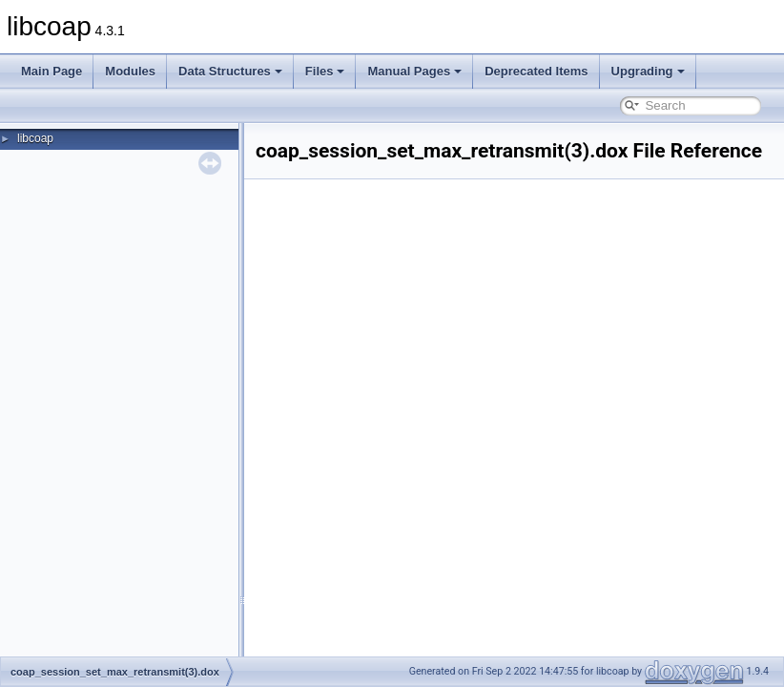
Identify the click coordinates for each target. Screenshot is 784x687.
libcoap (35, 138)
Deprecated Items (536, 71)
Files (325, 71)
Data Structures (230, 71)
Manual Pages (414, 71)
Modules (130, 71)
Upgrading (648, 71)
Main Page (52, 71)
